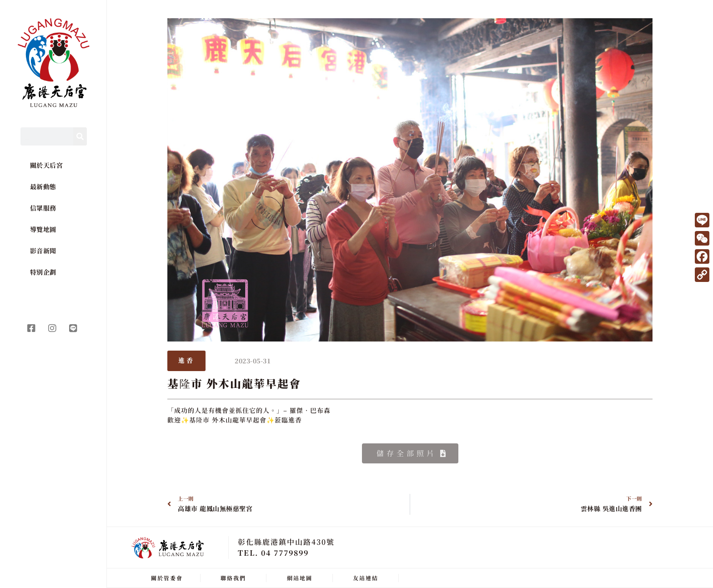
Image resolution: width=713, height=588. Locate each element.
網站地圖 (300, 578)
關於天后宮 (47, 165)
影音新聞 (43, 251)
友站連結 (366, 578)
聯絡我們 (233, 578)
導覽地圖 (43, 229)
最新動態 (43, 186)
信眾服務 (43, 208)
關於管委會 (167, 578)
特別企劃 (43, 272)
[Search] (80, 136)
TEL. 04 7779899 (273, 553)
